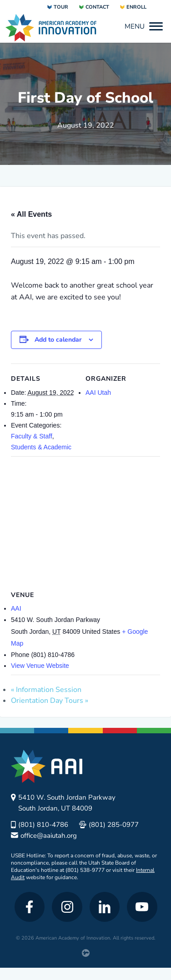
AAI (16, 608)
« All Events (31, 214)
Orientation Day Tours (50, 701)
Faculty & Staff (32, 436)
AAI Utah (98, 393)
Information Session (46, 690)
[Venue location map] (85, 522)
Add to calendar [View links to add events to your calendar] (58, 340)
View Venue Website (40, 666)
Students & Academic (41, 447)
